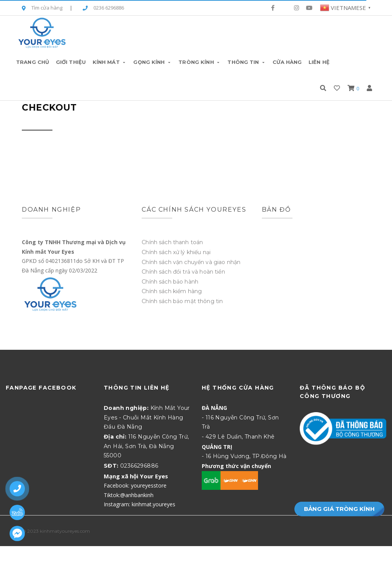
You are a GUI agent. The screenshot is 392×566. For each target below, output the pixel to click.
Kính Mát (110, 62)
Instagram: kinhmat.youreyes (140, 504)
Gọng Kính (152, 62)
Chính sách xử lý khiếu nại (176, 252)
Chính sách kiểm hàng (172, 291)
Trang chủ (33, 62)
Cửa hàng (287, 62)
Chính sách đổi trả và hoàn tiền (183, 272)
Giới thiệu (71, 62)
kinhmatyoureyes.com (65, 531)
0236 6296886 (103, 8)
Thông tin (247, 62)
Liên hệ (319, 62)
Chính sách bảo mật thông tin (182, 301)
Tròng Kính (199, 62)
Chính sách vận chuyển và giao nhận (191, 262)
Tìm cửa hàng (42, 8)
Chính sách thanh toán (172, 242)
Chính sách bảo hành (170, 282)
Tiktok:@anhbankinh (129, 495)
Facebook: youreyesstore (135, 485)
